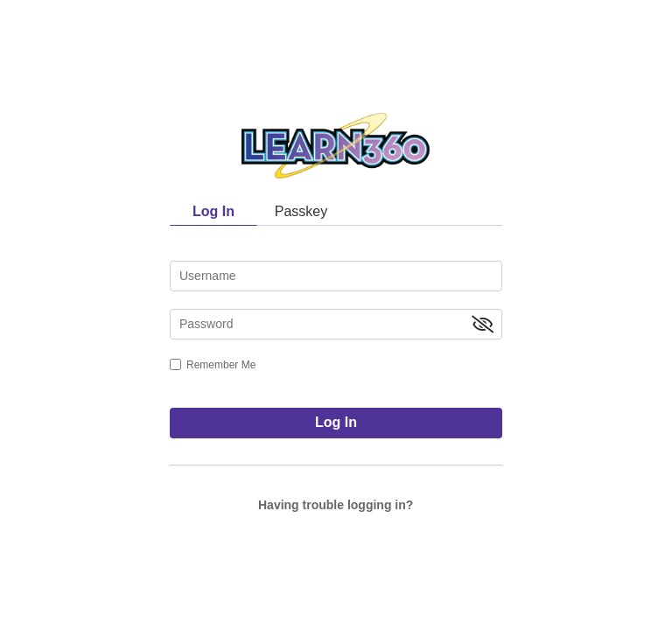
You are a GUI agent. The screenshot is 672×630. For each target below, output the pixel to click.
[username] (336, 276)
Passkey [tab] (301, 211)
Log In (336, 422)
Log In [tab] (213, 211)
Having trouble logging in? (336, 505)
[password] (336, 324)
